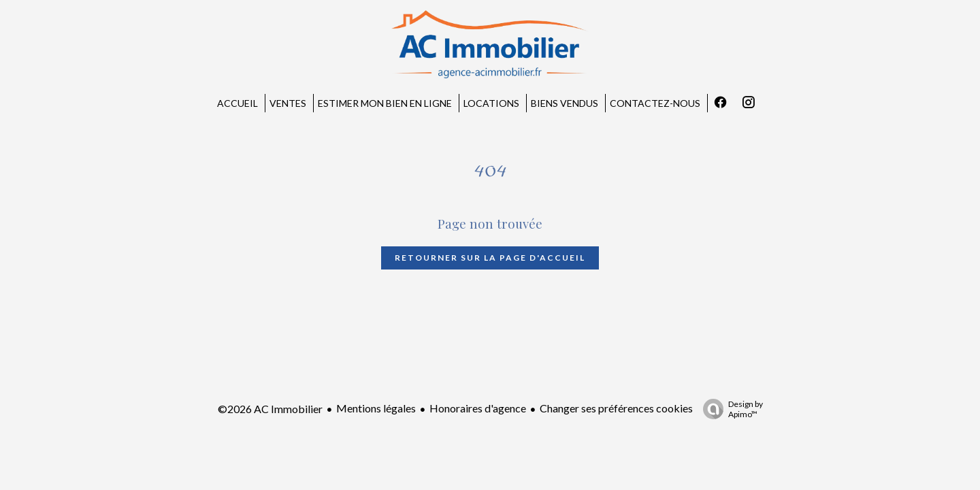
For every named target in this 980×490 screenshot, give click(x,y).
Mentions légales (376, 408)
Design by (730, 409)
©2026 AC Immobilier (270, 409)
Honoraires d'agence (478, 408)
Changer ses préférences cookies (616, 408)
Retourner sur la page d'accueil (490, 258)
